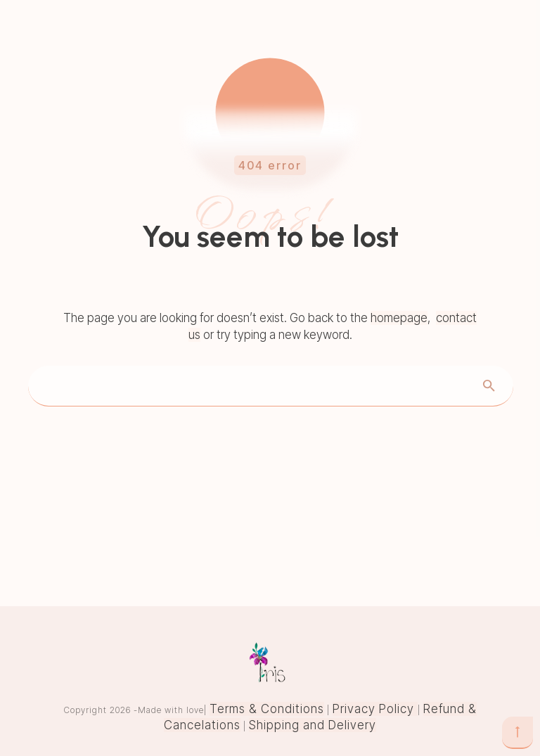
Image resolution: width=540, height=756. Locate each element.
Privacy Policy (375, 709)
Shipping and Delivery (313, 725)
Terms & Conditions (267, 709)
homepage (399, 318)
